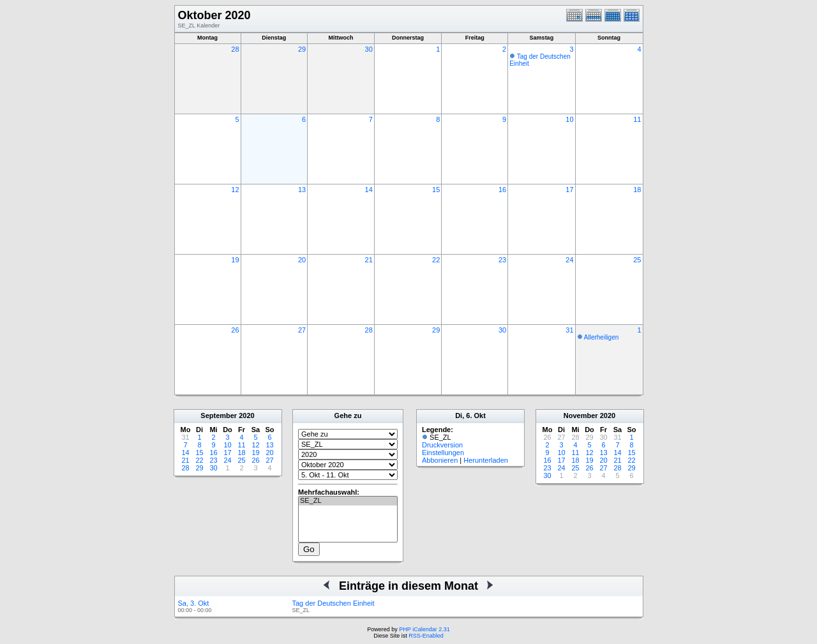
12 (235, 190)
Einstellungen (443, 453)
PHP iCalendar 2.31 (424, 629)
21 (369, 260)
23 (502, 260)
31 (569, 330)
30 (369, 49)
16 (502, 190)
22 (436, 260)
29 (302, 49)
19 (235, 260)
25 (637, 260)
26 (235, 330)
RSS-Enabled (426, 636)
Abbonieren (440, 460)
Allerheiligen (601, 337)
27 (302, 330)
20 (302, 260)
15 (436, 190)
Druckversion (442, 445)
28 (235, 49)
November (581, 416)
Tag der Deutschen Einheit (334, 603)
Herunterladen (486, 460)
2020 (246, 416)
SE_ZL (348, 501)
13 (302, 190)
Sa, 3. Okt (194, 603)
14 (369, 190)
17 (569, 190)
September (219, 416)
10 (569, 119)
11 (637, 119)
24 (569, 260)
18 (637, 190)
